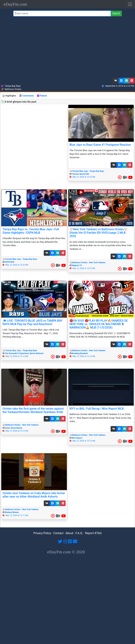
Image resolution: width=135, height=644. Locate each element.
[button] (116, 81)
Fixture (42, 96)
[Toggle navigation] (130, 4)
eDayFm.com (15, 4)
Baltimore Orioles (13, 89)
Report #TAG (93, 533)
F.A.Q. (79, 533)
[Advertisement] (67, 48)
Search (116, 13)
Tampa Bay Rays (13, 86)
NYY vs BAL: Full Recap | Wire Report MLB (97, 409)
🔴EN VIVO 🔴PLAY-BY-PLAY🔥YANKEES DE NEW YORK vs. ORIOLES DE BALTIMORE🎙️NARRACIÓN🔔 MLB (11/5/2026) (99, 324)
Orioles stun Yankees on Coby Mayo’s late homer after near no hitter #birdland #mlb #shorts (34, 495)
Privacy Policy (42, 533)
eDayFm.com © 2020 (66, 552)
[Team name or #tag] (62, 13)
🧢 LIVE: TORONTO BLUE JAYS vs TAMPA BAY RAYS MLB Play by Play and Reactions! (33, 322)
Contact (58, 533)
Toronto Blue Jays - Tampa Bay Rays (88, 171)
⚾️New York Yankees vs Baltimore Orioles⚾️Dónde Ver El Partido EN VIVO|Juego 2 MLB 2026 (98, 233)
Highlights (9, 96)
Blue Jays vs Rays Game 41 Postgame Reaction (100, 145)
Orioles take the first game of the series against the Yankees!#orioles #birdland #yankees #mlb (33, 410)
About (69, 533)
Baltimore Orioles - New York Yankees (89, 263)
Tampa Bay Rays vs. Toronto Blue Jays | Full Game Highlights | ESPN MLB (31, 231)
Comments (27, 96)
